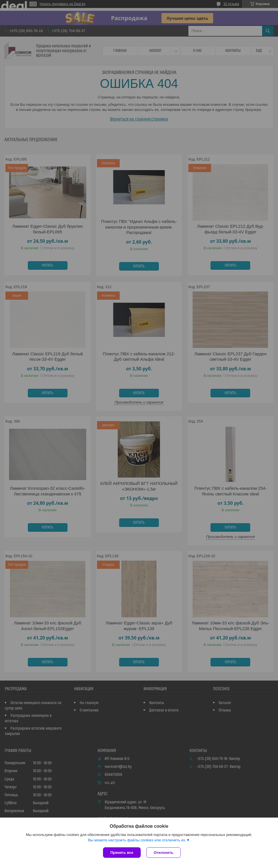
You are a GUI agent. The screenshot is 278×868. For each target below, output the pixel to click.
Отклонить (164, 853)
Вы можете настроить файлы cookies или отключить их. (137, 840)
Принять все (122, 853)
